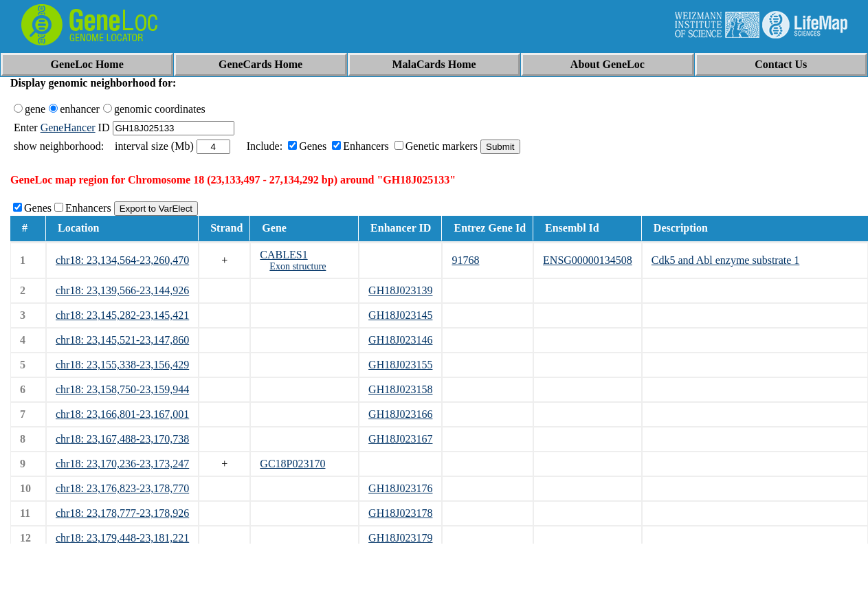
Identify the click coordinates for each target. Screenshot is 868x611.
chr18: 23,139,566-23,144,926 (122, 290)
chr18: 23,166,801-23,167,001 (122, 414)
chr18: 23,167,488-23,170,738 (122, 439)
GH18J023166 (400, 414)
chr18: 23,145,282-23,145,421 (122, 315)
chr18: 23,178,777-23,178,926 (122, 513)
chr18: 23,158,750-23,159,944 (122, 389)
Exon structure (298, 266)
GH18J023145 (400, 315)
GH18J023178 (400, 513)
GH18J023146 (400, 340)
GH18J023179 (400, 538)
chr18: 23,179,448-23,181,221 (122, 538)
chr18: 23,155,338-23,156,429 (122, 365)
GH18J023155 (400, 365)
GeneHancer (68, 127)
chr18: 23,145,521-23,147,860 (122, 340)
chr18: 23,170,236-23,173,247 (122, 464)
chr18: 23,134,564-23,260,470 (122, 260)
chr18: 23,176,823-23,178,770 (122, 488)
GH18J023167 (400, 439)
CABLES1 (283, 255)
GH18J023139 (400, 290)
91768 (465, 260)
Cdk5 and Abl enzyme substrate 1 (726, 260)
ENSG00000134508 (588, 260)
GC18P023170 (292, 464)
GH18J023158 (400, 389)
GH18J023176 (400, 488)
